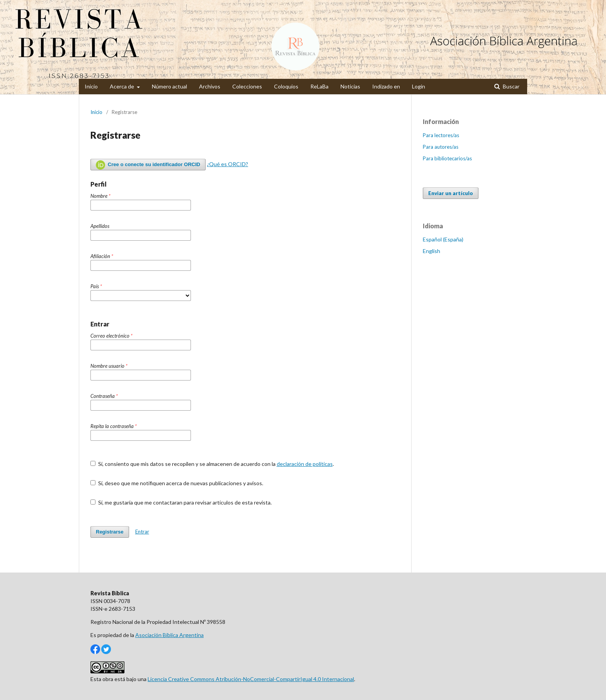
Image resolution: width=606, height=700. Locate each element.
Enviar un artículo (451, 193)
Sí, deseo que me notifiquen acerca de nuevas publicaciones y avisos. (177, 483)
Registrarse (110, 532)
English (432, 251)
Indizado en (386, 86)
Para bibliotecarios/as (447, 158)
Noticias (350, 86)
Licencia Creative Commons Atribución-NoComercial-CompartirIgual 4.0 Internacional (251, 679)
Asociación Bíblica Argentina (169, 635)
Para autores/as (441, 147)
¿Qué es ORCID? (227, 164)
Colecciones (247, 86)
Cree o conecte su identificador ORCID (148, 165)
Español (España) (443, 239)
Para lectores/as (441, 135)
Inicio (91, 86)
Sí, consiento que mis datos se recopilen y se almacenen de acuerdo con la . (212, 464)
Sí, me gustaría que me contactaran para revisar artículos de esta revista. (181, 502)
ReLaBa (319, 86)
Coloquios (286, 86)
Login (419, 86)
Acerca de (123, 86)
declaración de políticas (305, 464)
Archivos (210, 86)
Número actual (169, 86)
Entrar (142, 532)
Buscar (511, 86)
